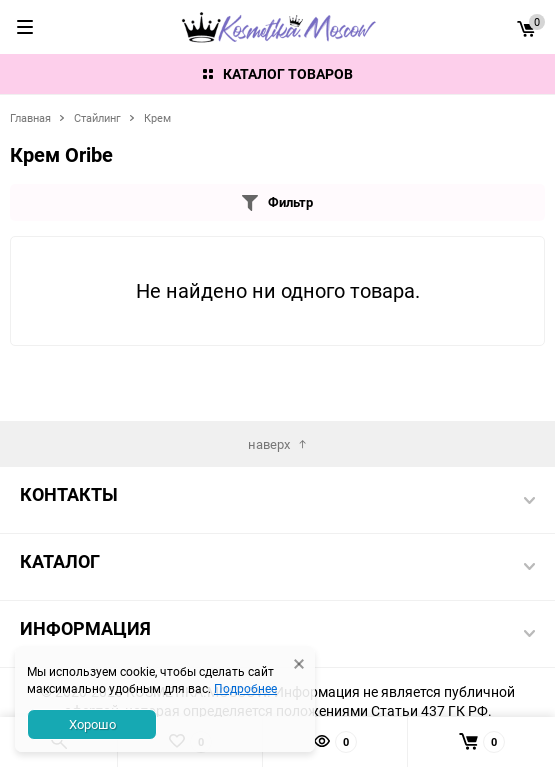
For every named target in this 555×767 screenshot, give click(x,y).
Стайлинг (97, 117)
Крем (157, 117)
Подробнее (245, 688)
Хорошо (92, 724)
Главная (30, 117)
